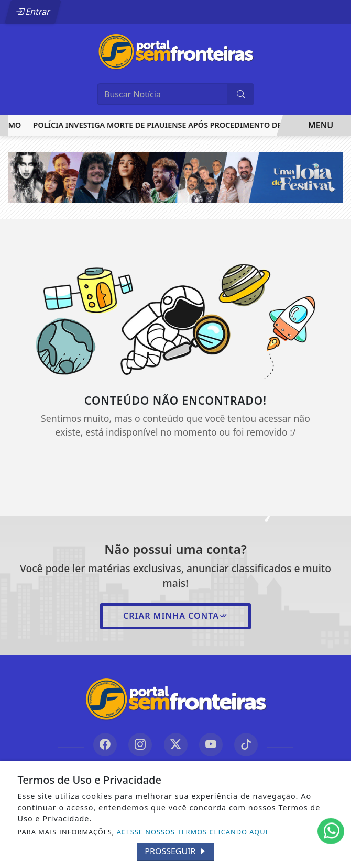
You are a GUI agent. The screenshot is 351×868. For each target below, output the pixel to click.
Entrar (33, 12)
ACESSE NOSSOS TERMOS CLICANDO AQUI (193, 832)
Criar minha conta (175, 616)
